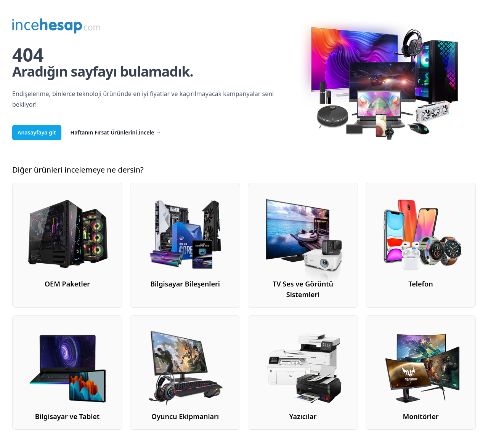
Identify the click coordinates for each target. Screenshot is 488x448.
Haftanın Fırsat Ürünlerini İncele (116, 132)
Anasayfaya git (37, 132)
